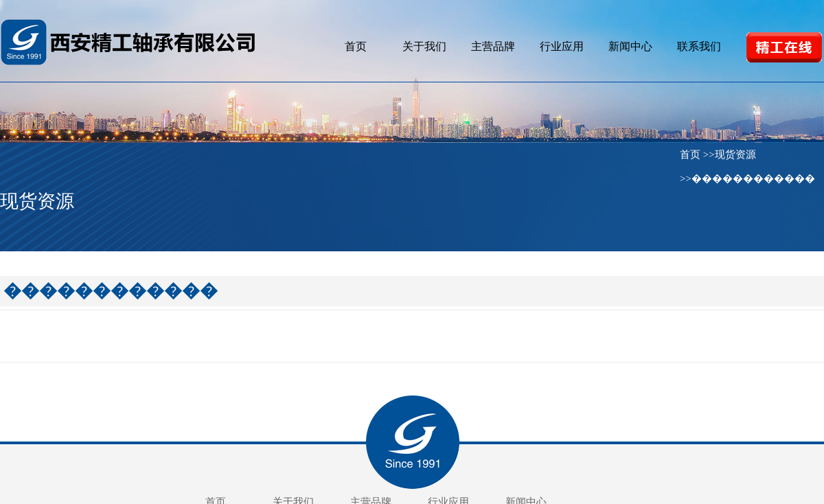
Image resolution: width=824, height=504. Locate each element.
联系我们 (699, 46)
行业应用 (562, 46)
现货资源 (735, 154)
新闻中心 (630, 46)
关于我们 (424, 46)
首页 (356, 46)
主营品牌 (493, 46)
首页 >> (697, 154)
